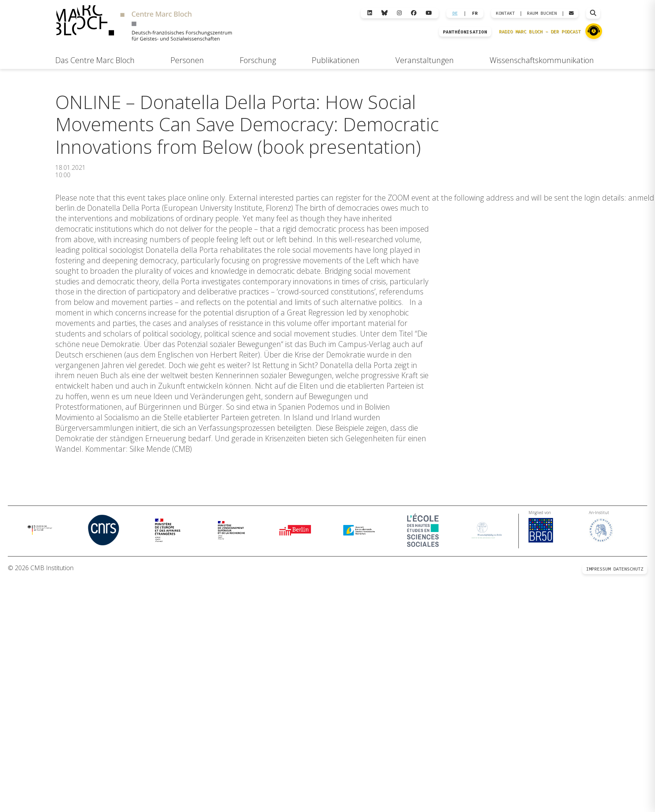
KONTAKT (505, 13)
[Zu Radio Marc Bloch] (594, 31)
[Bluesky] (385, 13)
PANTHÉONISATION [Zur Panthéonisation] (465, 32)
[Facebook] (414, 13)
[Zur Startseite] (144, 24)
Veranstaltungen (425, 60)
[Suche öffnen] (593, 13)
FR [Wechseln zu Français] (475, 13)
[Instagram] (399, 13)
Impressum (598, 569)
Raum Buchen (542, 13)
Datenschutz (628, 569)
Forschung (258, 60)
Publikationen (336, 60)
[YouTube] (429, 13)
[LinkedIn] (370, 13)
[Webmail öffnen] (571, 13)
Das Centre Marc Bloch (95, 60)
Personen (187, 60)
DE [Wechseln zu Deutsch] (455, 13)
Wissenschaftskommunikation (542, 60)
